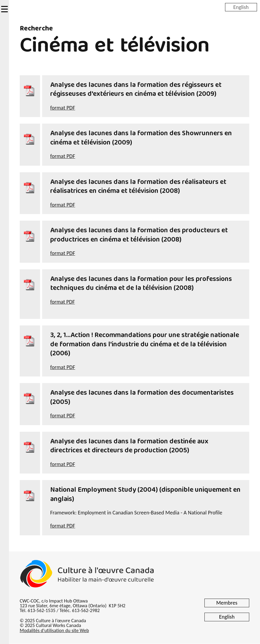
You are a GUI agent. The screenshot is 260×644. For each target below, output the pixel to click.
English (241, 7)
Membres (227, 603)
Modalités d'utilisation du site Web (54, 630)
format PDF (63, 108)
